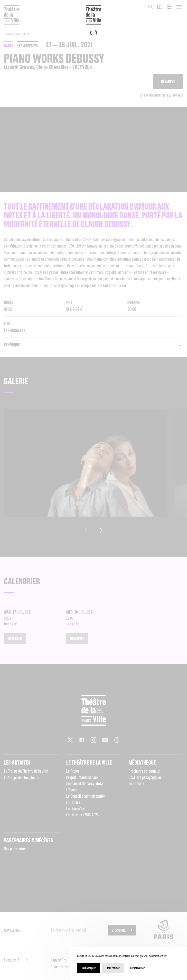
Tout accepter (89, 968)
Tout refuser (113, 968)
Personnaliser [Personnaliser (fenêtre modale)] (137, 968)
